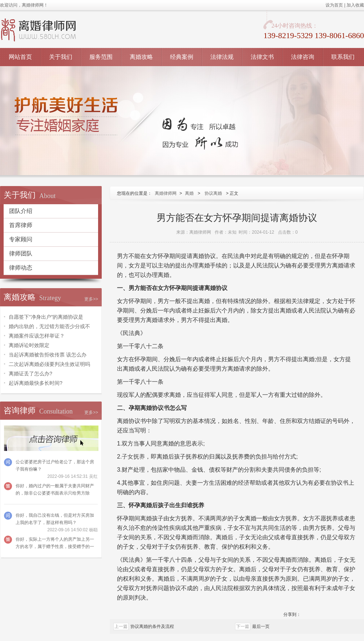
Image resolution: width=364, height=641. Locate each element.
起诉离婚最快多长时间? (36, 383)
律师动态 (21, 268)
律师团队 (21, 253)
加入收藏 (355, 5)
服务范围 (101, 57)
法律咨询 (303, 57)
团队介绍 (21, 211)
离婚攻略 (141, 57)
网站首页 (20, 57)
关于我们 (61, 57)
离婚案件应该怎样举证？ (37, 336)
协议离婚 (213, 193)
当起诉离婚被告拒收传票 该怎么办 (48, 355)
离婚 (189, 193)
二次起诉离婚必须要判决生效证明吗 (49, 364)
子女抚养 (133, 457)
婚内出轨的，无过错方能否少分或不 (49, 326)
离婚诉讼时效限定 (29, 345)
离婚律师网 (166, 193)
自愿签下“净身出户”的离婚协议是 (46, 317)
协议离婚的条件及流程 (152, 626)
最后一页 (261, 626)
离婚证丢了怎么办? (31, 374)
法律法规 (222, 57)
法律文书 (262, 57)
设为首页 (334, 5)
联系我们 (343, 57)
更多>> (91, 299)
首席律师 (21, 225)
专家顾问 (21, 239)
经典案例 (182, 57)
